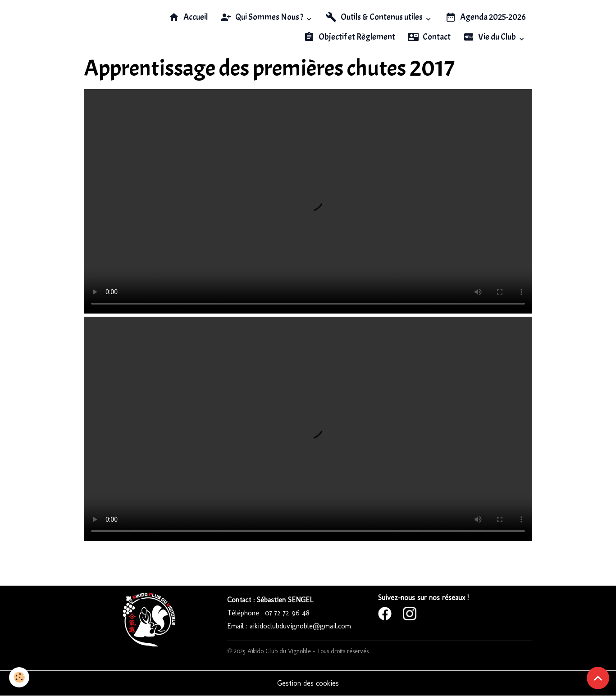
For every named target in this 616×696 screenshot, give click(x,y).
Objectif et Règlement (349, 37)
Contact (429, 37)
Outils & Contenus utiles (375, 17)
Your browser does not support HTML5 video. (308, 201)
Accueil (188, 17)
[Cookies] (19, 677)
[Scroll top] (598, 678)
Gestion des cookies (308, 683)
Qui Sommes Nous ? (262, 17)
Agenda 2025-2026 (486, 17)
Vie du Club (490, 37)
